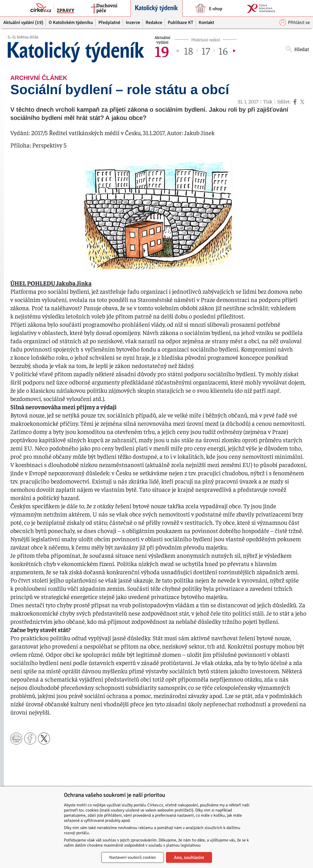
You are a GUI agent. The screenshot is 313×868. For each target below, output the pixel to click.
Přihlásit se (295, 23)
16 (223, 51)
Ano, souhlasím (189, 857)
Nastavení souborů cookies (133, 857)
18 (188, 51)
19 (162, 51)
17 (206, 51)
